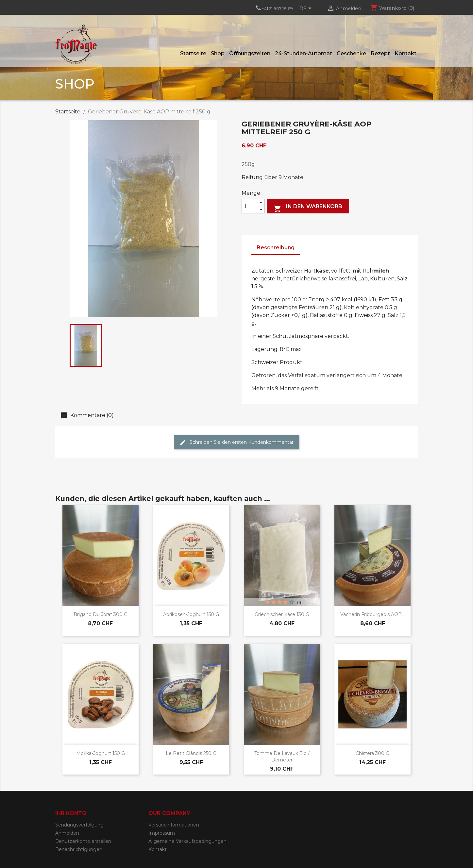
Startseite (193, 53)
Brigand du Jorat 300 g (101, 614)
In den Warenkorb (308, 208)
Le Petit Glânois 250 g (191, 753)
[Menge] (249, 206)
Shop (218, 53)
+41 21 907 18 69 (277, 8)
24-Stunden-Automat (304, 53)
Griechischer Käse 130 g (282, 614)
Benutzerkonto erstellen (83, 841)
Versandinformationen (174, 825)
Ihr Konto (71, 813)
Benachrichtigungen (79, 849)
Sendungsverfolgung (79, 825)
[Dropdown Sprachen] (307, 9)
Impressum (162, 833)
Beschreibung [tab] (276, 248)
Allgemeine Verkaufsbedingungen (187, 841)
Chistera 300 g (372, 753)
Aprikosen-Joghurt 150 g (191, 614)
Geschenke (351, 53)
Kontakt (405, 53)
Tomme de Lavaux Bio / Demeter (282, 757)
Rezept (380, 53)
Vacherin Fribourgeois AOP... (372, 614)
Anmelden (67, 833)
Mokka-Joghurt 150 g (101, 753)
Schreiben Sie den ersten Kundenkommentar (237, 442)
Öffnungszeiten (250, 53)
